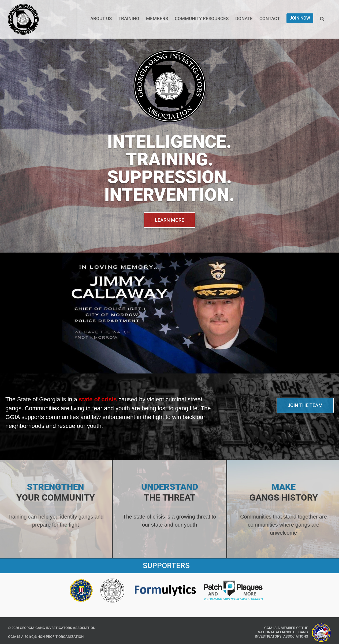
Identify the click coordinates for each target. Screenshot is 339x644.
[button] (322, 18)
